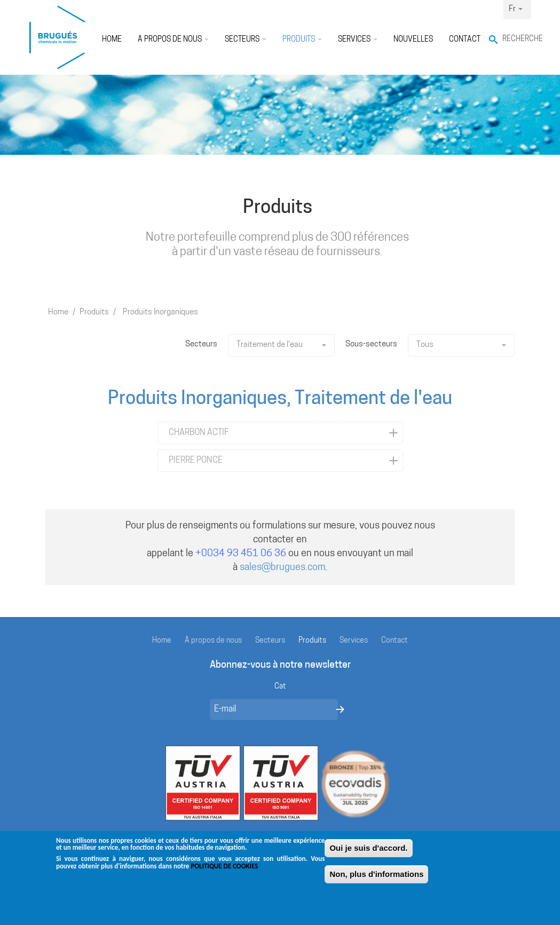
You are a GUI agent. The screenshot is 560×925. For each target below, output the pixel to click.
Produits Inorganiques (160, 313)
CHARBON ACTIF (199, 433)
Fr (516, 9)
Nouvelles (413, 40)
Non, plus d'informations (376, 879)
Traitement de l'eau (281, 345)
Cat (280, 687)
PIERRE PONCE (196, 461)
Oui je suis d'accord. (368, 853)
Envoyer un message (340, 709)
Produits (302, 40)
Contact (465, 40)
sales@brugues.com (282, 568)
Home (112, 40)
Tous (461, 345)
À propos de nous (173, 40)
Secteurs (246, 40)
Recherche (517, 39)
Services (358, 40)
